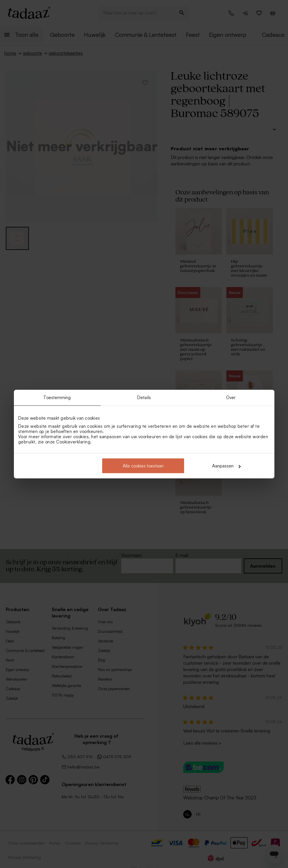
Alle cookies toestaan (143, 466)
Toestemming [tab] (57, 397)
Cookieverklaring (73, 442)
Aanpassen (226, 466)
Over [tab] (231, 397)
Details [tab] (144, 397)
